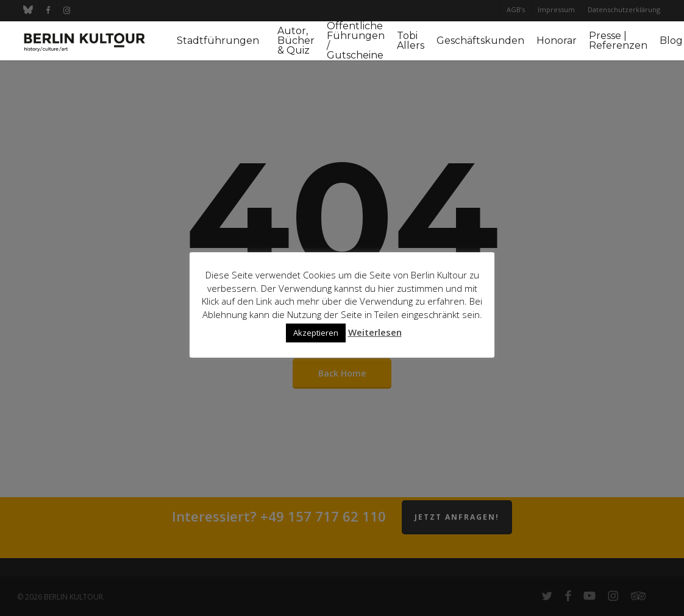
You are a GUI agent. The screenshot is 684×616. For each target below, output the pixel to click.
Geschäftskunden (480, 41)
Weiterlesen (375, 332)
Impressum (556, 9)
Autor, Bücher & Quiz (296, 41)
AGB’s (516, 9)
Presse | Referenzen (618, 41)
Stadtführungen (218, 41)
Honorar (557, 41)
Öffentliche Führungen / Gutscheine (356, 41)
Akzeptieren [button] (316, 333)
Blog (671, 41)
